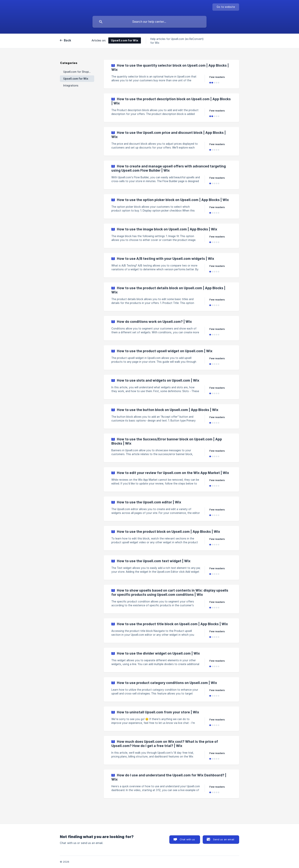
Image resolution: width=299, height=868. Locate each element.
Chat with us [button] (187, 839)
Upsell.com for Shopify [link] (77, 72)
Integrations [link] (71, 86)
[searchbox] (149, 22)
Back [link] (68, 40)
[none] (226, 7)
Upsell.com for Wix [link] (76, 79)
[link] (171, 74)
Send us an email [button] (224, 839)
